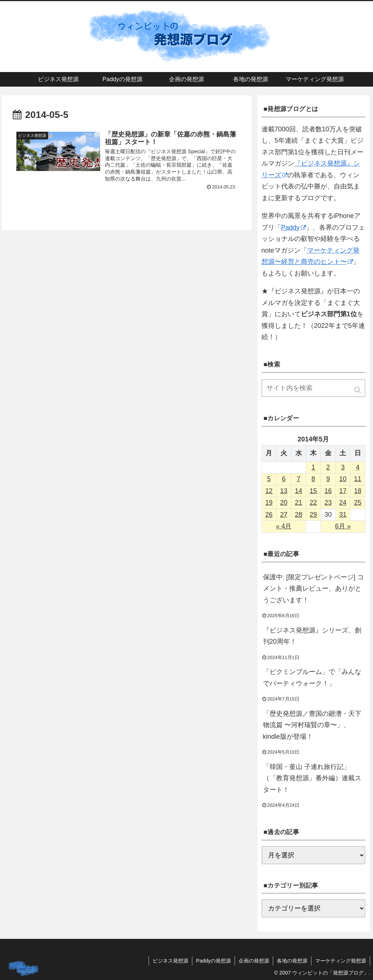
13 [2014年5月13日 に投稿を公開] (284, 491)
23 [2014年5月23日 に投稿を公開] (328, 503)
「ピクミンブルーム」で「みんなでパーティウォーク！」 (312, 678)
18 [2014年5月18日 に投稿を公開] (358, 491)
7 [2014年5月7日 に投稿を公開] (299, 479)
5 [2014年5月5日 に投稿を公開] (269, 479)
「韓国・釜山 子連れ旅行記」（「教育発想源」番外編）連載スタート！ (312, 778)
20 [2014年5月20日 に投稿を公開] (284, 503)
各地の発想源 (292, 961)
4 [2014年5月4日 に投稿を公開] (358, 467)
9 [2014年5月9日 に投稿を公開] (328, 479)
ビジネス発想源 (170, 961)
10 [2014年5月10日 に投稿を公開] (343, 479)
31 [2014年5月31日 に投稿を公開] (343, 515)
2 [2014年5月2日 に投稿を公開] (328, 467)
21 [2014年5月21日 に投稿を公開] (299, 503)
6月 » (343, 526)
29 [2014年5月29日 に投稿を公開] (313, 515)
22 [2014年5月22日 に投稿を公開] (313, 503)
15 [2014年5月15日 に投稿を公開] (313, 491)
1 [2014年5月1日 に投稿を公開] (313, 467)
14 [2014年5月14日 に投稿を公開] (299, 491)
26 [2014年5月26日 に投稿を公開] (269, 515)
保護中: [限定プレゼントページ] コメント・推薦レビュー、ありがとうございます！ (313, 589)
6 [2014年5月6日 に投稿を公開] (284, 479)
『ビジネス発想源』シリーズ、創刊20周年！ (312, 636)
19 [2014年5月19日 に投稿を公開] (269, 503)
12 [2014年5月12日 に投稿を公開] (269, 491)
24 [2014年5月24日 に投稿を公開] (343, 503)
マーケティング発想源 (341, 961)
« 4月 (284, 526)
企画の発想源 (254, 961)
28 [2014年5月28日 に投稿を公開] (299, 515)
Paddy (294, 227)
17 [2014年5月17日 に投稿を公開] (343, 491)
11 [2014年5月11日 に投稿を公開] (358, 479)
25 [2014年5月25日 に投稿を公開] (358, 503)
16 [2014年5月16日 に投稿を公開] (328, 491)
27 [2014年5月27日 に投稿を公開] (284, 515)
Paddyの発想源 (213, 961)
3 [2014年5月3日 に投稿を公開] (343, 467)
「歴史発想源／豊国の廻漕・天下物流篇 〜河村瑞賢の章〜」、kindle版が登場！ (312, 725)
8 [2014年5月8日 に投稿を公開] (313, 479)
